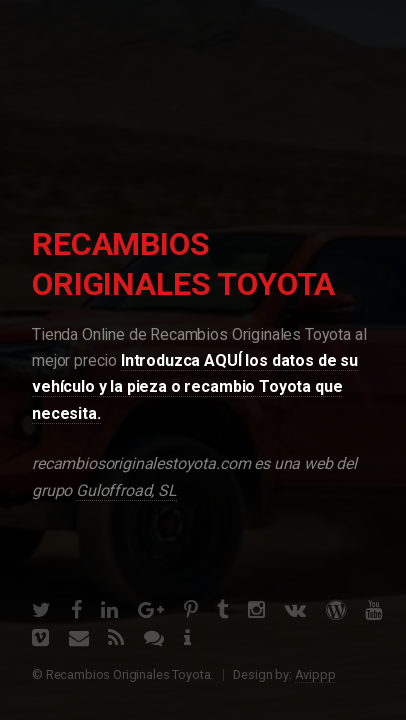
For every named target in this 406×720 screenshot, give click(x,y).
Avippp (315, 674)
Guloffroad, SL (126, 490)
